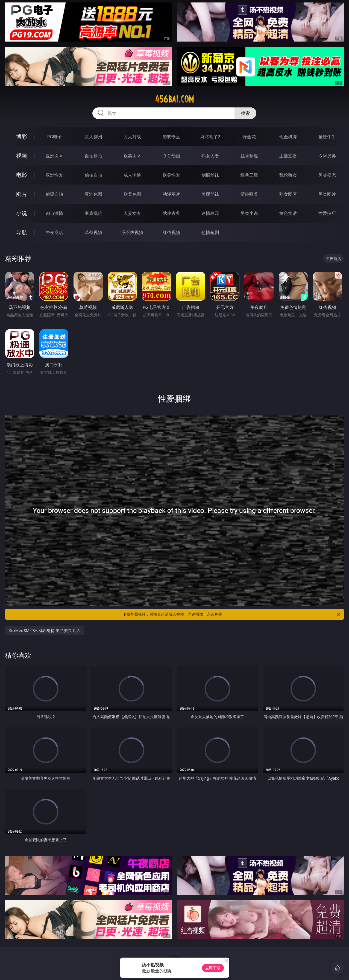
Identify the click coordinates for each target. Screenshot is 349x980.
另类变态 (327, 175)
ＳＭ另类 (327, 156)
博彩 (22, 137)
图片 (22, 194)
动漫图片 (171, 194)
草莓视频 (93, 232)
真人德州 (93, 137)
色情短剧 (210, 232)
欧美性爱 (171, 175)
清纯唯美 (249, 194)
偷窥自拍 (54, 194)
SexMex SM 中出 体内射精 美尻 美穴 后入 (45, 631)
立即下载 (213, 968)
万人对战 (132, 137)
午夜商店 (54, 232)
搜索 (245, 113)
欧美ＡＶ (132, 156)
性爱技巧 (327, 213)
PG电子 (55, 137)
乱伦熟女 (288, 175)
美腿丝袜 (210, 194)
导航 (22, 232)
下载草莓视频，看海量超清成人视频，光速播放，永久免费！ (232, 614)
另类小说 (249, 213)
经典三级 (249, 175)
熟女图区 (288, 194)
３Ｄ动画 (171, 156)
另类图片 (327, 194)
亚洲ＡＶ (54, 156)
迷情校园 (210, 213)
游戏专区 (171, 137)
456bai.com (174, 99)
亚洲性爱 (54, 175)
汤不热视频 (132, 232)
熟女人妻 (210, 156)
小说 (22, 213)
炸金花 (249, 137)
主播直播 (288, 156)
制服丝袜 (210, 175)
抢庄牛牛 (327, 137)
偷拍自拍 (93, 175)
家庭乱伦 (93, 213)
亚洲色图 (93, 194)
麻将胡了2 (210, 137)
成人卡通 (132, 175)
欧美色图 (132, 194)
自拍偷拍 (93, 156)
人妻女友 (132, 213)
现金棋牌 (288, 137)
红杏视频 (171, 232)
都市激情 (54, 213)
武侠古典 (171, 213)
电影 (22, 175)
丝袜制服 (249, 156)
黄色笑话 (288, 213)
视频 (22, 156)
